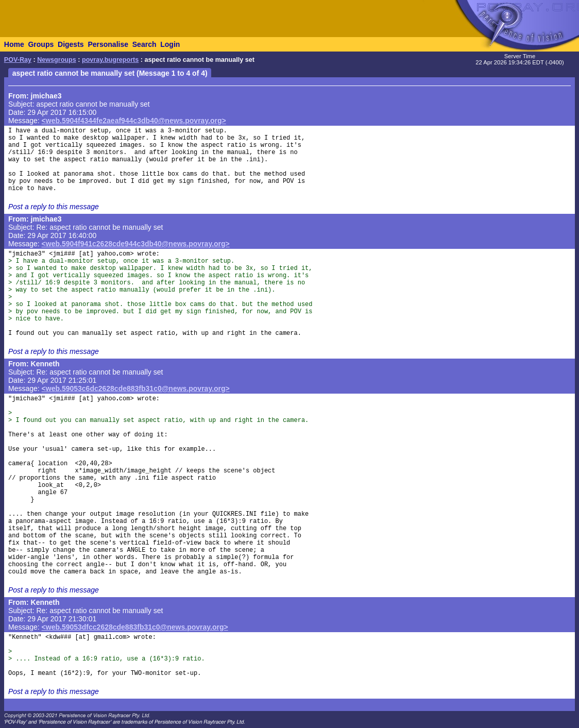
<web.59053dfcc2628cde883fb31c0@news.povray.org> (135, 627)
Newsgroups (57, 60)
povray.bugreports (110, 60)
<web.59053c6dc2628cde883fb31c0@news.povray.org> (136, 388)
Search (144, 44)
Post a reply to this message (54, 207)
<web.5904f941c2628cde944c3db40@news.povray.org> (136, 244)
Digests (71, 44)
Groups (41, 44)
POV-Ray (18, 60)
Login (170, 44)
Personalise (108, 44)
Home (14, 44)
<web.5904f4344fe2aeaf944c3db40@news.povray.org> (134, 121)
